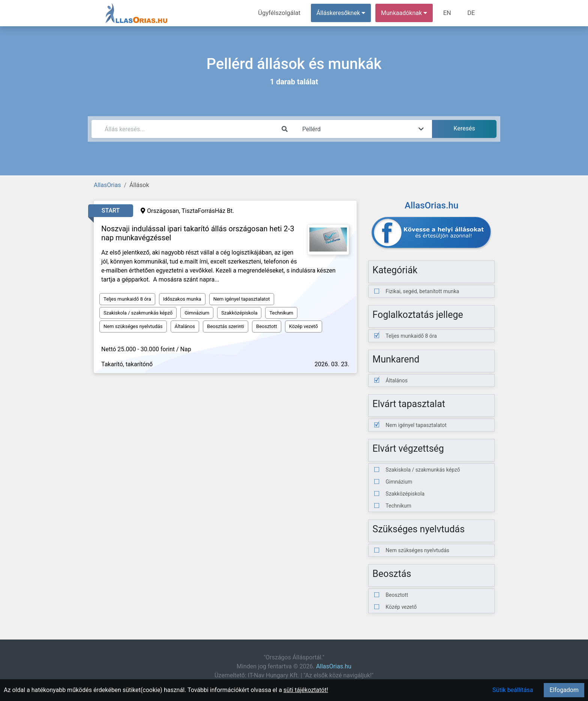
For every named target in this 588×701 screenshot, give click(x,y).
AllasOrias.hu (334, 666)
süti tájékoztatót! (306, 690)
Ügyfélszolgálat (281, 13)
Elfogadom (564, 690)
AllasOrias (107, 185)
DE (471, 13)
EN (448, 13)
